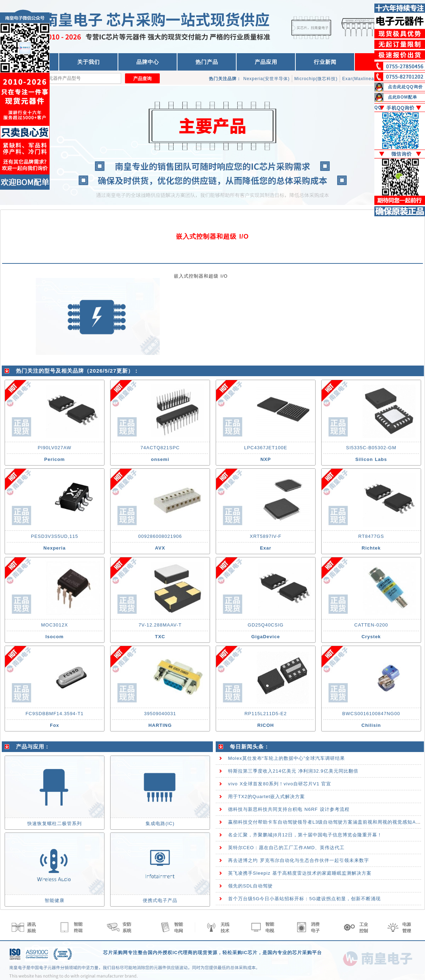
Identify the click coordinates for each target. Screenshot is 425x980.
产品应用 (266, 62)
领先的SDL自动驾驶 (250, 886)
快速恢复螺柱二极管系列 (55, 823)
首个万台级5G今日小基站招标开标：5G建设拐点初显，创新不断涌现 (304, 899)
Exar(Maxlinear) (360, 79)
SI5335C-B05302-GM (371, 448)
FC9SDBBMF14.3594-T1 (55, 714)
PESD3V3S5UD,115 (55, 536)
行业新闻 (325, 62)
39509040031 (160, 714)
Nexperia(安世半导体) (267, 79)
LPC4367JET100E (266, 448)
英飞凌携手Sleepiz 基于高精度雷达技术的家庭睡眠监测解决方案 (300, 873)
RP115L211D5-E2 (266, 714)
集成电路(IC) (160, 823)
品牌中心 (148, 62)
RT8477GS (371, 536)
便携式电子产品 (160, 900)
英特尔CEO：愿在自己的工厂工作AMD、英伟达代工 (286, 848)
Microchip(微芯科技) (316, 79)
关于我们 (89, 62)
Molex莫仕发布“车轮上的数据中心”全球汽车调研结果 (287, 758)
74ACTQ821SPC (160, 448)
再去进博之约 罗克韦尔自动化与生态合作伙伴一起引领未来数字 (299, 860)
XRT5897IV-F (266, 536)
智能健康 (55, 900)
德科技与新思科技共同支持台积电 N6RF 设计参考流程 (289, 809)
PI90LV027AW (55, 448)
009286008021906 (160, 536)
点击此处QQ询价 (405, 87)
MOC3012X (55, 625)
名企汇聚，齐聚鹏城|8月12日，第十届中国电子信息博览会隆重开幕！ (305, 835)
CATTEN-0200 (371, 625)
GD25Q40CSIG (265, 625)
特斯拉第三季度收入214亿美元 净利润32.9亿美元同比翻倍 (293, 771)
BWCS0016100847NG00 (371, 714)
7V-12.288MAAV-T (160, 625)
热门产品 (207, 62)
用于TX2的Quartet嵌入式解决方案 (267, 797)
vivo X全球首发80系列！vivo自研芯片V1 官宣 (280, 784)
